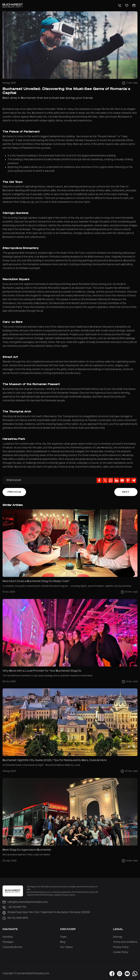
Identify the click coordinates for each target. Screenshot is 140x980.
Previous (14, 492)
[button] (112, 973)
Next (126, 492)
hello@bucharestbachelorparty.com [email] (25, 902)
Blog (63, 942)
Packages (8, 942)
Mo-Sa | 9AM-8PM (15, 918)
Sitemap (118, 937)
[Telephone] (119, 6)
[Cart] (134, 6)
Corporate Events (12, 947)
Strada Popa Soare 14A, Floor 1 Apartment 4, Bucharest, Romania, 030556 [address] (46, 913)
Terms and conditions (125, 942)
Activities (8, 937)
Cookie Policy (121, 952)
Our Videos (66, 947)
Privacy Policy (121, 947)
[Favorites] (127, 6)
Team (63, 937)
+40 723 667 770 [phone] (14, 907)
